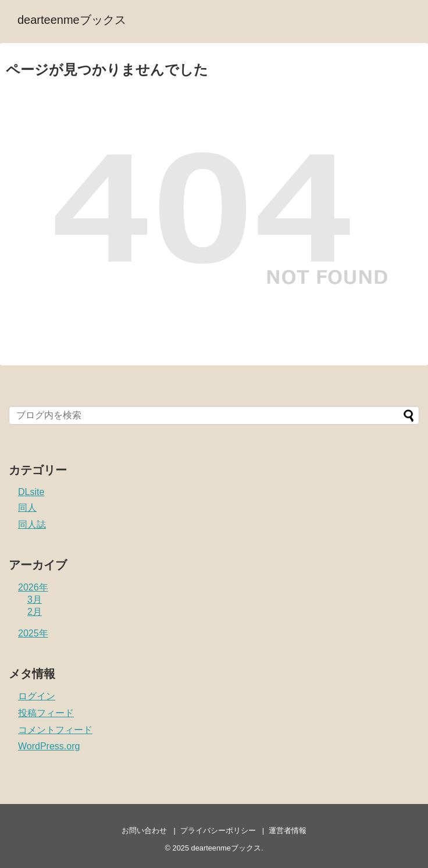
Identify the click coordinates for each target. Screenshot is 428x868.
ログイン (37, 696)
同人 (27, 508)
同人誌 (32, 524)
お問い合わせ (144, 830)
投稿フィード (46, 713)
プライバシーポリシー (218, 830)
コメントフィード (55, 730)
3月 (35, 600)
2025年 (33, 633)
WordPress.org (49, 746)
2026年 (33, 587)
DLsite (31, 492)
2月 (35, 612)
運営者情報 (288, 830)
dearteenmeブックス (72, 20)
